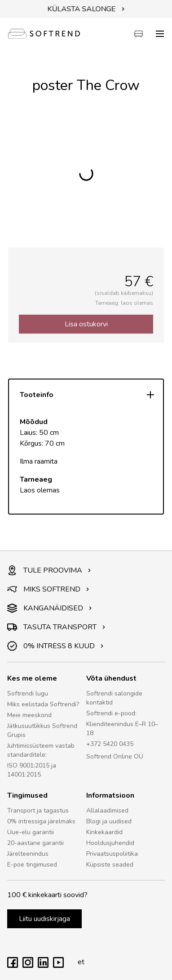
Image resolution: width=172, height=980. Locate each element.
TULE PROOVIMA (49, 570)
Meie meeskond (29, 715)
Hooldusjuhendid (110, 843)
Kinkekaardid (104, 832)
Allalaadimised (107, 811)
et (79, 962)
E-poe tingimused (32, 865)
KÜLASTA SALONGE (86, 9)
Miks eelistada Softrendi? (43, 704)
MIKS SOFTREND (48, 589)
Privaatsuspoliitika (112, 854)
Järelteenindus (28, 854)
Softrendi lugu (28, 693)
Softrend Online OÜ (115, 756)
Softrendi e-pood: (111, 713)
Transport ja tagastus (38, 811)
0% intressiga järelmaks (41, 821)
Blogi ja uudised (109, 821)
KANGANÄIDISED (50, 608)
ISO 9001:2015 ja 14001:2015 (32, 770)
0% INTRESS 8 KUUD (55, 646)
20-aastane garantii (35, 843)
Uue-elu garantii (31, 832)
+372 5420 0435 (110, 744)
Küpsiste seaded (110, 865)
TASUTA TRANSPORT (56, 627)
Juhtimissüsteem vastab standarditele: (41, 750)
